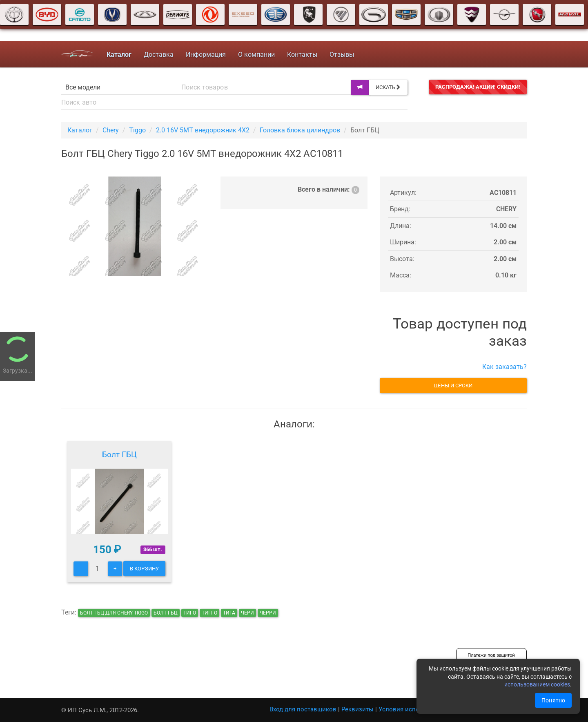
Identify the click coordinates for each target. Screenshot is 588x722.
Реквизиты (357, 709)
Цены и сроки (453, 386)
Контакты (302, 55)
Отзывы (342, 55)
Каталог (80, 130)
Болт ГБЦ (119, 455)
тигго (209, 613)
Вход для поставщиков (303, 709)
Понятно (553, 700)
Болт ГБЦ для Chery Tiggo (114, 613)
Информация (206, 55)
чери (247, 613)
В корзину (144, 569)
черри (268, 613)
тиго (190, 613)
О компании (256, 55)
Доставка (159, 55)
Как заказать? (504, 367)
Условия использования (415, 709)
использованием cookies (537, 684)
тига (229, 613)
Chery (111, 130)
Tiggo (137, 130)
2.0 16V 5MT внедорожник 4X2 (203, 130)
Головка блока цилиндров (300, 130)
